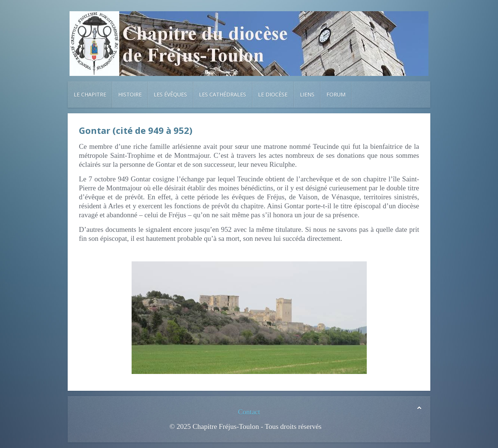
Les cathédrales (222, 94)
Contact (249, 412)
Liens (307, 94)
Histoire (130, 94)
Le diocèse (273, 94)
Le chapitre (90, 94)
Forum (336, 94)
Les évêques (170, 94)
